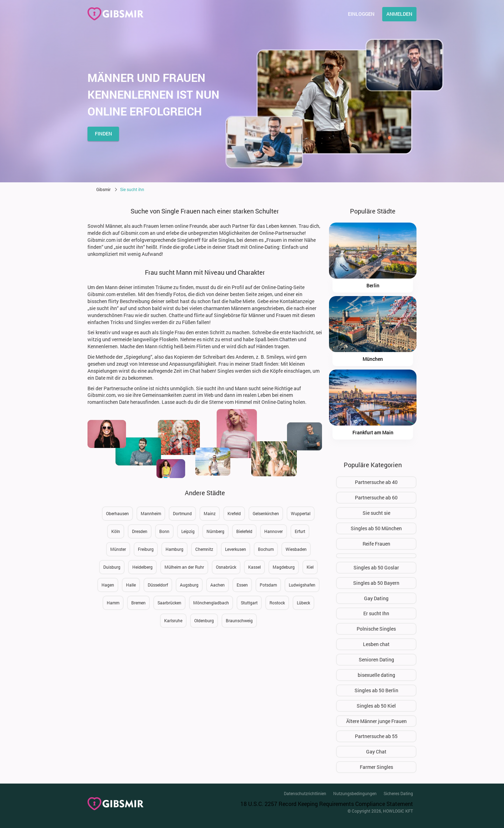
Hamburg (174, 549)
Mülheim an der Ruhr (184, 567)
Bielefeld (244, 531)
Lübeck (303, 603)
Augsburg (189, 585)
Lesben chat (376, 644)
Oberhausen (117, 513)
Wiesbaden (296, 549)
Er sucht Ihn (376, 613)
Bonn (164, 531)
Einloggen (361, 14)
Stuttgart (249, 603)
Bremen (138, 603)
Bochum (266, 549)
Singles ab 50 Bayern (376, 583)
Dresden (140, 531)
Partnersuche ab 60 (376, 497)
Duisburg (112, 567)
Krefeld (234, 513)
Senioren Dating (376, 659)
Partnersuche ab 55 (376, 736)
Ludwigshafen (302, 585)
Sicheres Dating (398, 793)
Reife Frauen (376, 544)
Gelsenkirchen (266, 513)
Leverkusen (236, 549)
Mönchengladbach (211, 603)
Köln (116, 531)
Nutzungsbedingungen (355, 793)
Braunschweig (239, 620)
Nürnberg (215, 531)
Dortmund (182, 513)
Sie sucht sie (376, 513)
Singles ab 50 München (376, 528)
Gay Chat (376, 752)
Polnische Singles (376, 629)
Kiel (310, 567)
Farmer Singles (376, 767)
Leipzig (188, 531)
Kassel (254, 567)
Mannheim (151, 513)
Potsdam (268, 585)
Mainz (210, 513)
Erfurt (300, 531)
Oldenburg (204, 620)
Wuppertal (301, 513)
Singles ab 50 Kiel (376, 706)
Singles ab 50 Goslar (376, 567)
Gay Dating (376, 598)
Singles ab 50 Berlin (376, 690)
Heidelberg (142, 567)
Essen (242, 585)
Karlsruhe (173, 620)
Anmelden (399, 14)
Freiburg (146, 549)
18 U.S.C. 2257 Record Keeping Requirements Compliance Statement (327, 804)
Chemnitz (204, 549)
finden (103, 134)
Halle (131, 585)
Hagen (108, 585)
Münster (118, 549)
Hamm (113, 603)
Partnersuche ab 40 (376, 482)
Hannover (274, 531)
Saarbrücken (169, 603)
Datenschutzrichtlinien (305, 793)
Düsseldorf (158, 585)
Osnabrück (226, 567)
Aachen (218, 585)
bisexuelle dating (376, 675)
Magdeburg (284, 567)
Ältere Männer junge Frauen (376, 721)
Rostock (277, 603)
